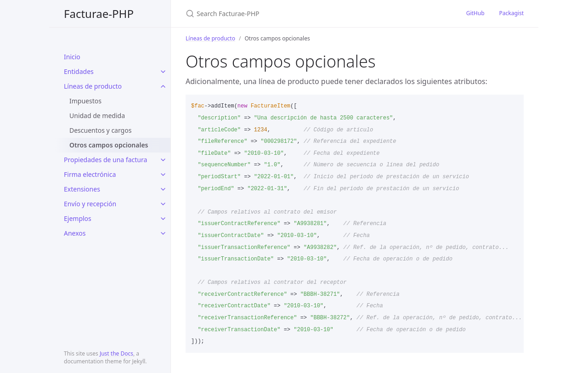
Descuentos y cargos (100, 130)
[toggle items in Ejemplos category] (163, 219)
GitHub (475, 13)
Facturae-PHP (99, 14)
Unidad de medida (97, 116)
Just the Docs (116, 353)
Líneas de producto (93, 86)
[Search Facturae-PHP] (294, 14)
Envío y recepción (90, 204)
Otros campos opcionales (109, 145)
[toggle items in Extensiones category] (163, 189)
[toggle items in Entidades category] (163, 72)
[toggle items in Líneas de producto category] (163, 86)
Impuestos (85, 101)
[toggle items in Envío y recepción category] (163, 204)
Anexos (75, 233)
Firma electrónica (90, 174)
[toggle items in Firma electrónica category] (163, 175)
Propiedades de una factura (105, 160)
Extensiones (82, 189)
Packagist (512, 13)
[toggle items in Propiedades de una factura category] (163, 160)
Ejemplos (78, 218)
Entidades (79, 71)
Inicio (72, 57)
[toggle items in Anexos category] (163, 233)
